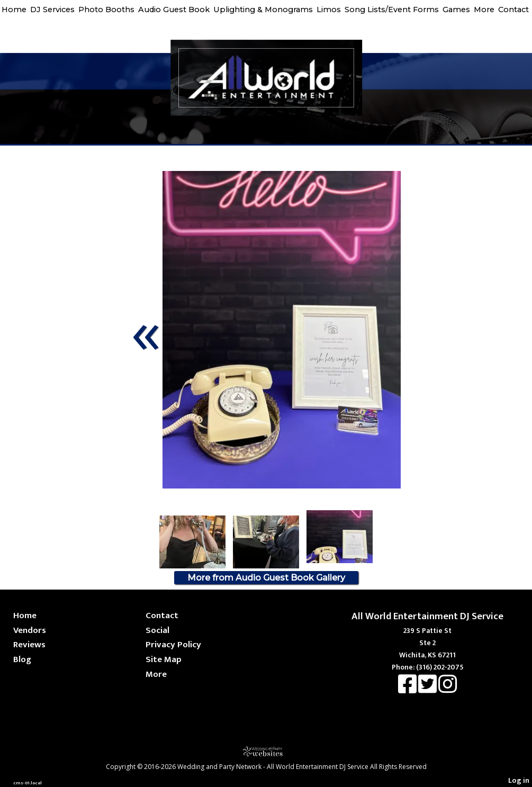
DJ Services (52, 10)
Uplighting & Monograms (263, 10)
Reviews (29, 644)
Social (157, 630)
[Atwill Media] (266, 751)
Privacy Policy (173, 644)
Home (14, 10)
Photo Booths (106, 10)
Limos (329, 10)
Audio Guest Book (174, 10)
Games (456, 10)
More (484, 10)
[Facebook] (408, 689)
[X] (428, 689)
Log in (519, 781)
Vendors (30, 630)
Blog (22, 659)
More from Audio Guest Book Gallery (266, 578)
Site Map (164, 659)
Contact (513, 10)
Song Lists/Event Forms (392, 10)
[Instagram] (448, 689)
